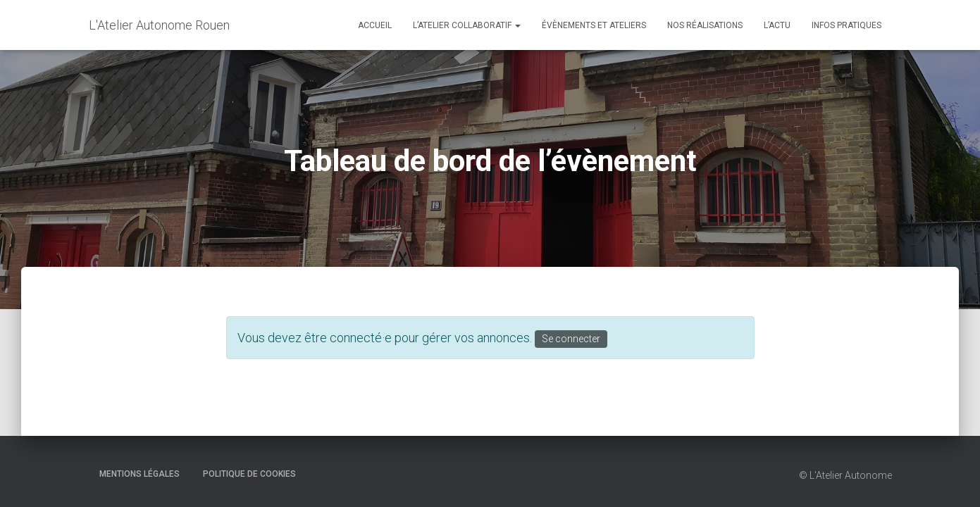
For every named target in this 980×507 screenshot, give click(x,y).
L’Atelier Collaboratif (467, 25)
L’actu (777, 25)
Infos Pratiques (846, 25)
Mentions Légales (139, 474)
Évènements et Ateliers (594, 25)
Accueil (375, 25)
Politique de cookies (249, 474)
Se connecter (571, 339)
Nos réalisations (705, 25)
